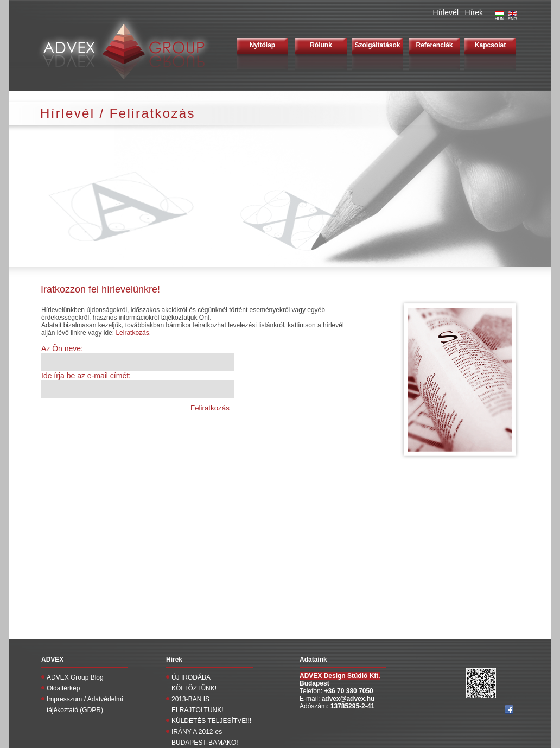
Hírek (474, 12)
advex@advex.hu (348, 699)
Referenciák (434, 45)
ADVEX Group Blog (75, 677)
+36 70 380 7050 (348, 691)
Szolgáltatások (377, 45)
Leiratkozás (132, 333)
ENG (513, 17)
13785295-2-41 (352, 706)
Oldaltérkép (63, 688)
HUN (499, 17)
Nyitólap (262, 45)
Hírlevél (446, 12)
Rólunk (321, 45)
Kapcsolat (490, 45)
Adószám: (315, 706)
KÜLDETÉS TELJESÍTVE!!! (211, 721)
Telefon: (312, 691)
